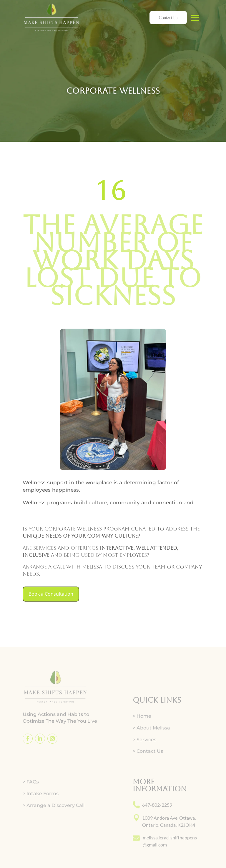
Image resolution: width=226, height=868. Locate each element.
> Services (144, 760)
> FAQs (31, 803)
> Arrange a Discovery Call (54, 826)
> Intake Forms (41, 814)
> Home (142, 737)
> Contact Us (148, 772)
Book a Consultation (51, 594)
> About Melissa (151, 748)
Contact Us (168, 18)
